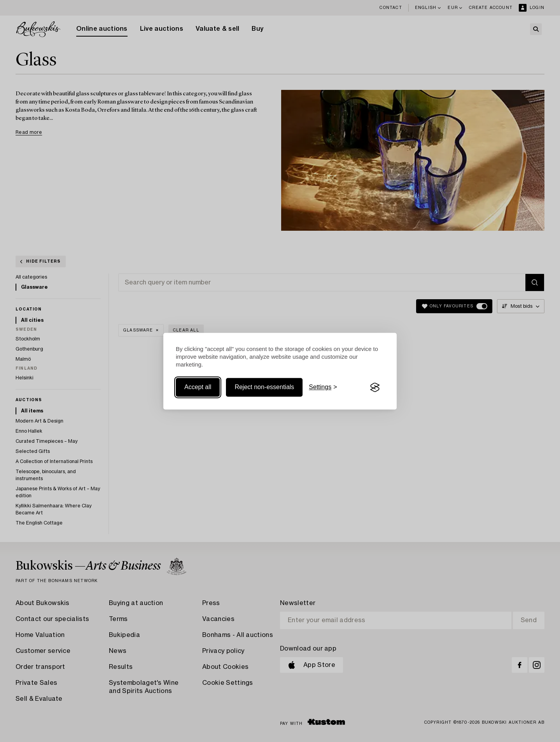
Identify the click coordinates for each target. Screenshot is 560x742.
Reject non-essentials (264, 387)
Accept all (198, 387)
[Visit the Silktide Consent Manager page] (375, 388)
